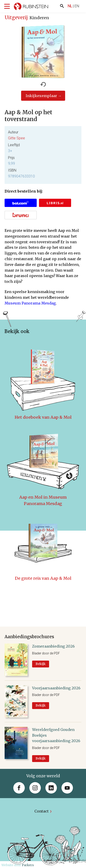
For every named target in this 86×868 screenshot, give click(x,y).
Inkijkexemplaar (41, 96)
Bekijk (41, 664)
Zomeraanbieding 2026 (53, 646)
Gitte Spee (17, 138)
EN (77, 6)
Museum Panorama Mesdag (30, 303)
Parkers (28, 865)
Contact (42, 811)
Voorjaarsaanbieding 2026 (56, 688)
